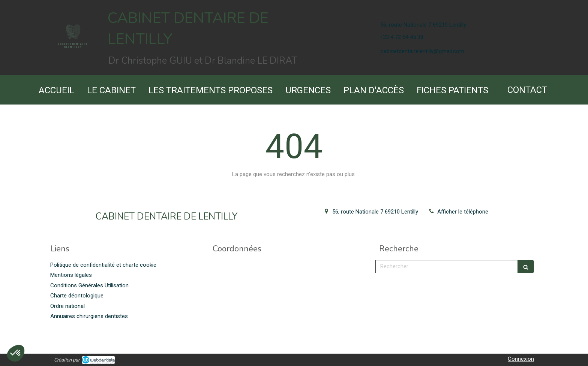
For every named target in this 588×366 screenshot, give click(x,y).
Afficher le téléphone (463, 212)
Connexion (521, 359)
